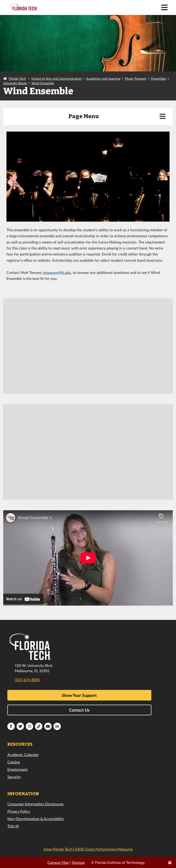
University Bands (15, 83)
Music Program (136, 78)
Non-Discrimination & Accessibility (36, 819)
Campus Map (58, 862)
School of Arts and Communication (56, 78)
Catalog (14, 762)
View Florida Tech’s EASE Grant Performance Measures (88, 849)
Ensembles (159, 78)
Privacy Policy (19, 811)
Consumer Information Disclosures (35, 804)
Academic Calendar (23, 755)
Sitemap (78, 862)
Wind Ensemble (43, 83)
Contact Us (79, 710)
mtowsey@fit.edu (57, 272)
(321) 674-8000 (27, 680)
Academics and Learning (103, 78)
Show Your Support (79, 695)
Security (14, 777)
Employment (18, 769)
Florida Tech (17, 78)
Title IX (13, 826)
